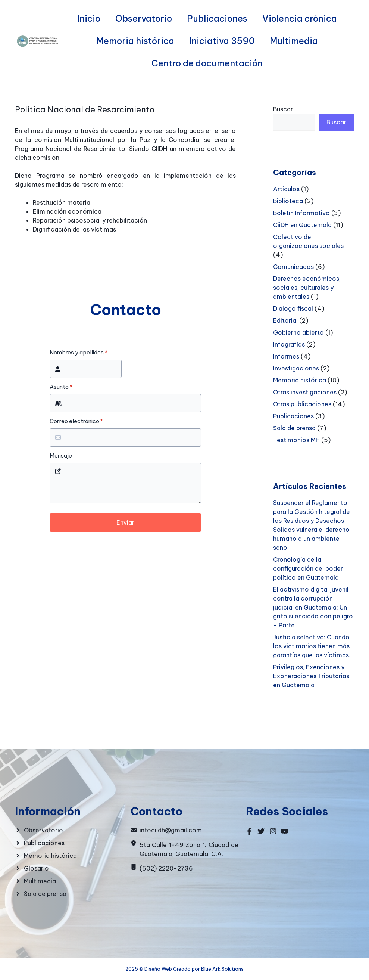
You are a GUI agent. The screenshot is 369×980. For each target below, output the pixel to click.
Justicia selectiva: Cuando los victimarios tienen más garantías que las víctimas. (312, 646)
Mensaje (61, 456)
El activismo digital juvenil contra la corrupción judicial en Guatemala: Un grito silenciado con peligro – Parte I (313, 607)
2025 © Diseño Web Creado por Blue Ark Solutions (184, 969)
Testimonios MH (296, 440)
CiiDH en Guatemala (302, 225)
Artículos (286, 189)
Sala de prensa (294, 428)
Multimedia (294, 41)
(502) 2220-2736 (166, 868)
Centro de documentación (207, 63)
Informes (286, 356)
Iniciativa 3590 (222, 41)
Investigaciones (296, 368)
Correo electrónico (76, 421)
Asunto (61, 387)
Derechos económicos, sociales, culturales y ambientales (307, 288)
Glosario (36, 868)
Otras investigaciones (305, 392)
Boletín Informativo (301, 213)
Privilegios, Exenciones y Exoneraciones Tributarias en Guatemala (311, 676)
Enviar (125, 522)
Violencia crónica (300, 18)
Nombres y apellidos (79, 353)
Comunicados (293, 267)
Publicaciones (217, 18)
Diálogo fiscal (293, 308)
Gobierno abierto (298, 332)
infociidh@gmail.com (171, 830)
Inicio (89, 18)
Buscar (283, 109)
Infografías (289, 344)
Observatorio (144, 18)
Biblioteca (288, 201)
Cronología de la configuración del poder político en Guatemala (308, 568)
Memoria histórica (135, 41)
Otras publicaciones (302, 404)
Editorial (285, 320)
